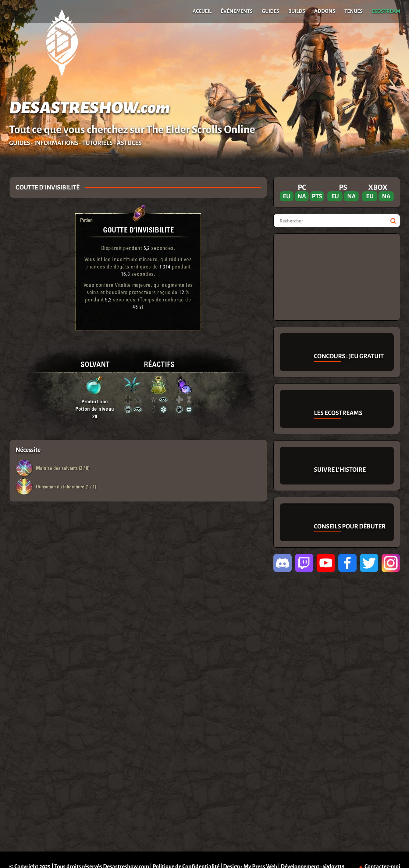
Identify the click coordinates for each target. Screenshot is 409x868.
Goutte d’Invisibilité (139, 230)
